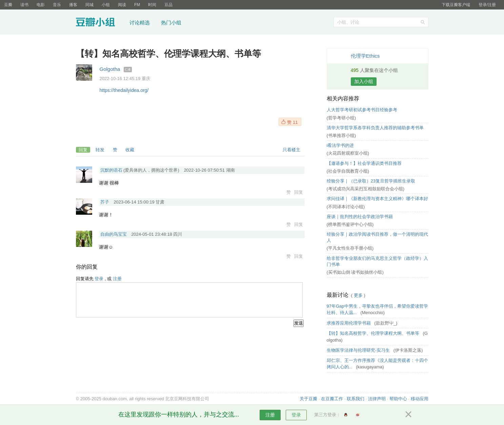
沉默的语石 (111, 170)
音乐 (57, 5)
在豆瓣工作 (332, 399)
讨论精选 (140, 23)
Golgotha (110, 69)
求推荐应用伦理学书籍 (349, 323)
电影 (41, 5)
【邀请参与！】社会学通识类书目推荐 (364, 163)
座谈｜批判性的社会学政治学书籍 (360, 217)
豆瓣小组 (100, 23)
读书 (24, 5)
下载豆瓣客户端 (456, 5)
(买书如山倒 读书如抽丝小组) (355, 272)
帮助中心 (398, 399)
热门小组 (171, 23)
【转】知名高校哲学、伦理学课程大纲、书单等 (374, 333)
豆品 (168, 5)
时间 (152, 5)
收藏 (130, 150)
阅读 (122, 5)
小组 (106, 5)
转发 (100, 150)
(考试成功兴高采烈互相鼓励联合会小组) (366, 189)
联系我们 (356, 399)
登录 (99, 279)
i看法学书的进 (340, 145)
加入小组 (364, 81)
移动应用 (420, 399)
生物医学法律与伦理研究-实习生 (359, 350)
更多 (358, 295)
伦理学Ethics (365, 56)
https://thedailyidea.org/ (124, 90)
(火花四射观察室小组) (348, 153)
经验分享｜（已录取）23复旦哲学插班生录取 (371, 181)
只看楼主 (291, 150)
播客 (73, 5)
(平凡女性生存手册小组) (350, 248)
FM (137, 5)
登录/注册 (487, 5)
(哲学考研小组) (341, 118)
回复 (83, 150)
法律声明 (377, 399)
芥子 (105, 202)
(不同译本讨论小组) (346, 207)
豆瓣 (8, 5)
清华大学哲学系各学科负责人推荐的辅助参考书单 (375, 128)
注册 (117, 279)
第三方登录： (327, 415)
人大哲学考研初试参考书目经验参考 (362, 110)
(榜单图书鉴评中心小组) (350, 224)
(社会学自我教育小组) (348, 171)
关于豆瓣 (308, 399)
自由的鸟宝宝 (114, 234)
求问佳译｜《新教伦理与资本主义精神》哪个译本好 (377, 199)
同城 (89, 5)
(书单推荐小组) (341, 136)
